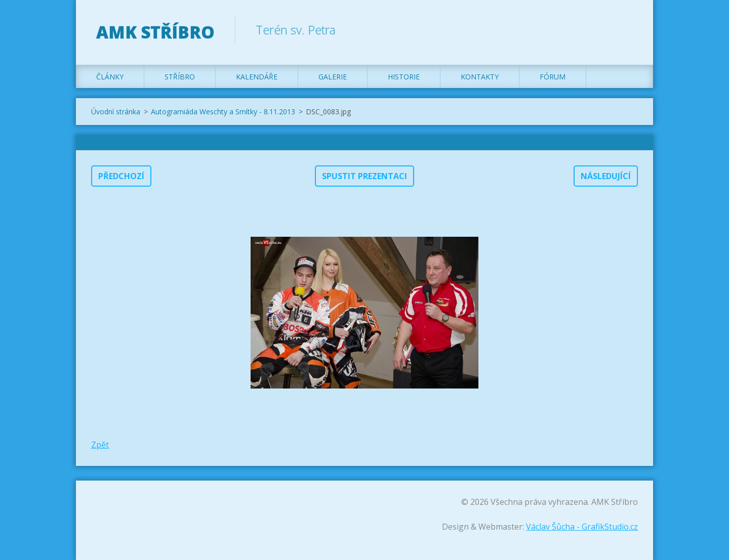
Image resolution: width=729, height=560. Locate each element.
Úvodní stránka (116, 112)
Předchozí (121, 176)
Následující (606, 176)
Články (110, 77)
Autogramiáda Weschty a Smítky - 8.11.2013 (223, 112)
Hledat (627, 29)
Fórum (553, 77)
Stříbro (180, 77)
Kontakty (480, 77)
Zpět (100, 445)
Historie (404, 77)
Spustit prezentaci (364, 176)
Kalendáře (257, 77)
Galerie (333, 77)
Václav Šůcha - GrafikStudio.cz (582, 527)
